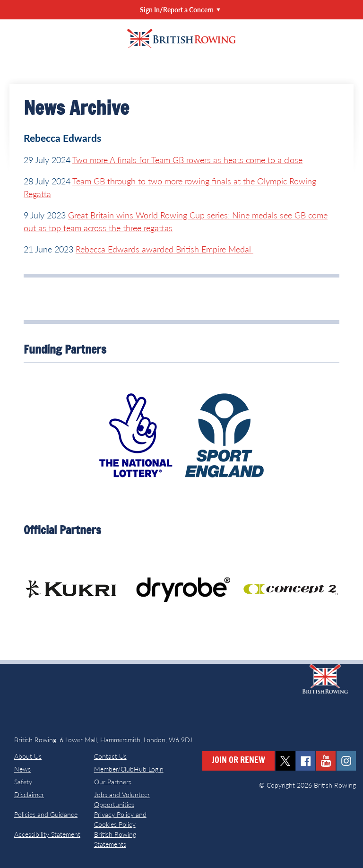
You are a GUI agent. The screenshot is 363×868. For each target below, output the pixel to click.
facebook (306, 761)
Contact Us (110, 756)
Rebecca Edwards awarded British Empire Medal (164, 249)
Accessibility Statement (47, 834)
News (22, 769)
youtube (326, 761)
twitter (285, 761)
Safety (23, 782)
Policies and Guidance (46, 814)
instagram (346, 761)
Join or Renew (238, 761)
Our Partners (113, 782)
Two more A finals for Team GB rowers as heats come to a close (187, 160)
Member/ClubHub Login (129, 769)
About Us (28, 756)
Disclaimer (29, 794)
